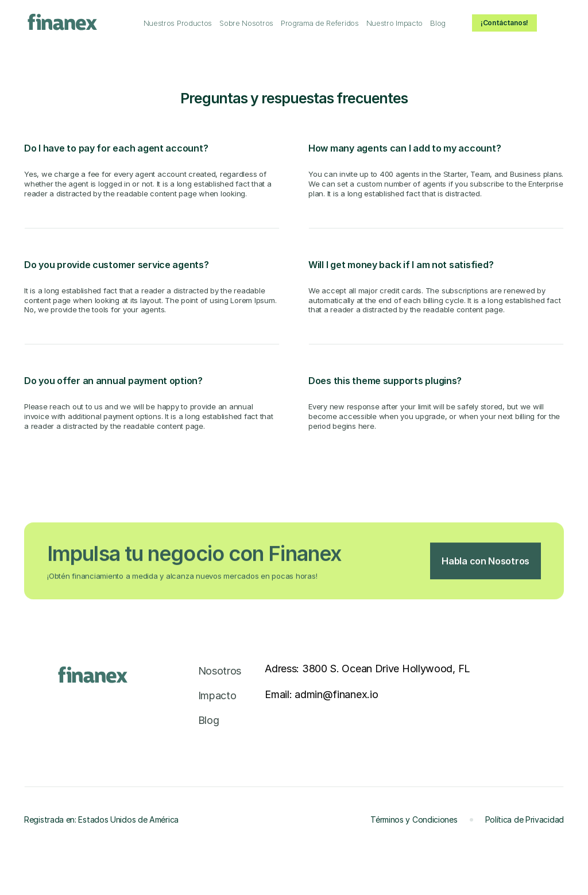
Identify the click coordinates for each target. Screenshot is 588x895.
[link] (178, 24)
